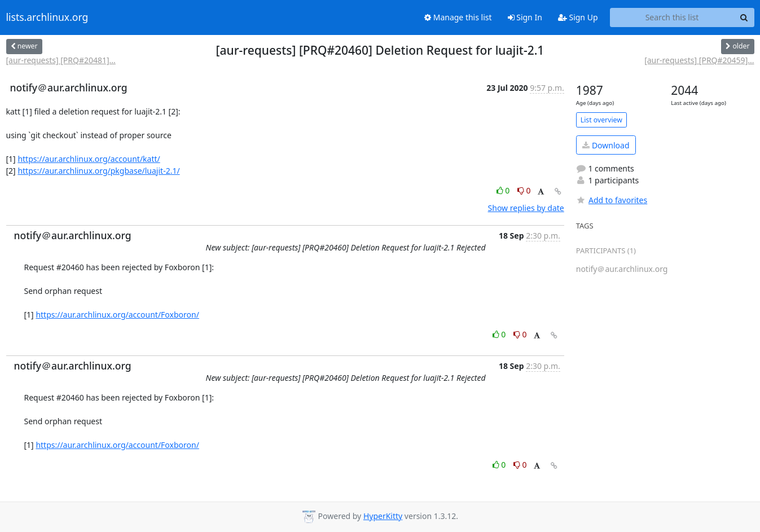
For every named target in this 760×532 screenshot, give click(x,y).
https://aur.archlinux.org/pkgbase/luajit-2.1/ (98, 171)
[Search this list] (672, 17)
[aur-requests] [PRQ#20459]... (699, 60)
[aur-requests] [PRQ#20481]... (61, 60)
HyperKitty (383, 516)
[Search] (744, 17)
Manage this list (458, 17)
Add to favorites (612, 200)
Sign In (525, 17)
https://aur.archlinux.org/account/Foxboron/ (117, 315)
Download (606, 145)
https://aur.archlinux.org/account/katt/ (89, 159)
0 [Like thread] (504, 190)
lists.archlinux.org (47, 17)
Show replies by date (526, 208)
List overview (601, 120)
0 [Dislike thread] (524, 190)
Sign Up (578, 17)
